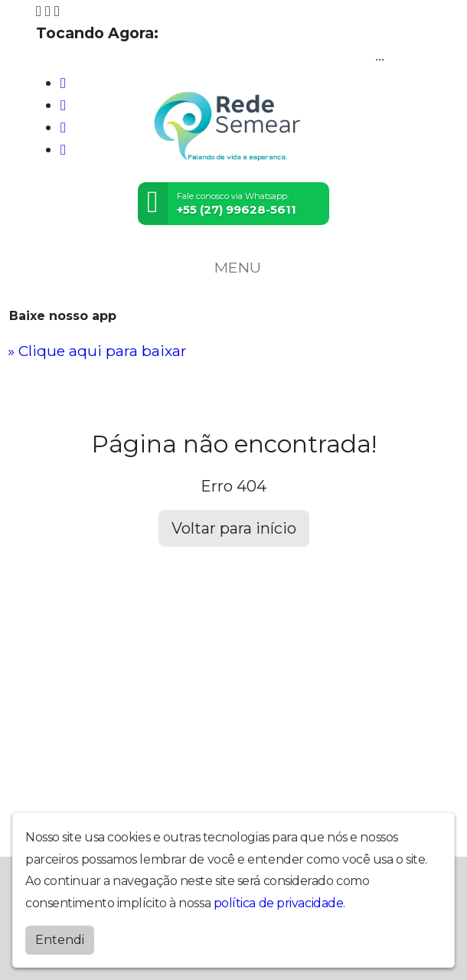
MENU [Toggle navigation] (233, 267)
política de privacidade (279, 902)
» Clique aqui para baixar (97, 351)
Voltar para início (234, 528)
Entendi (60, 939)
